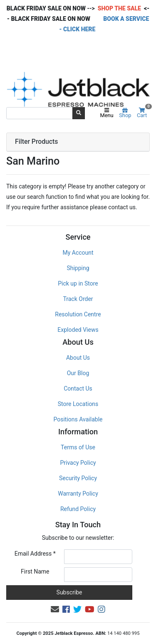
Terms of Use (78, 447)
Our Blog (78, 373)
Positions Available (78, 419)
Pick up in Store (78, 283)
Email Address (35, 554)
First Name (35, 571)
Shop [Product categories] (125, 113)
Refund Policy (78, 509)
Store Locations (78, 404)
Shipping (78, 268)
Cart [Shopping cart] (143, 113)
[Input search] (40, 113)
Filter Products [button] (36, 142)
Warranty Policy (78, 494)
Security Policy (78, 478)
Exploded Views (78, 330)
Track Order (78, 299)
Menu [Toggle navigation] (107, 113)
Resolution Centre (78, 314)
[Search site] (79, 113)
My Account (78, 253)
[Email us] (55, 609)
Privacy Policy (78, 463)
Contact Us (78, 388)
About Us (78, 358)
